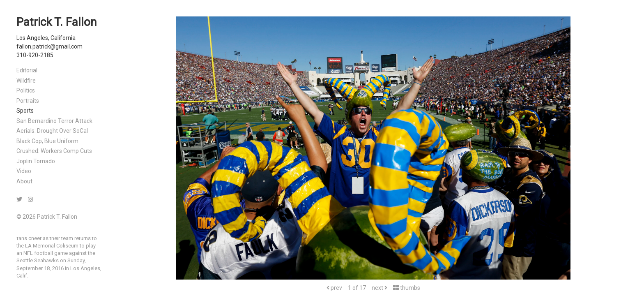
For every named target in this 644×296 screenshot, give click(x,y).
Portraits (28, 101)
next (379, 288)
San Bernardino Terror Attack (54, 121)
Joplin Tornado (36, 161)
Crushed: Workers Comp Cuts (54, 151)
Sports (25, 111)
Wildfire (26, 81)
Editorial (27, 70)
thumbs (407, 288)
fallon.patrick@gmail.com (49, 46)
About (24, 181)
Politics (26, 90)
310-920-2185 (35, 55)
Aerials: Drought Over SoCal (52, 131)
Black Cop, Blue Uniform (47, 141)
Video (24, 171)
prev (334, 288)
